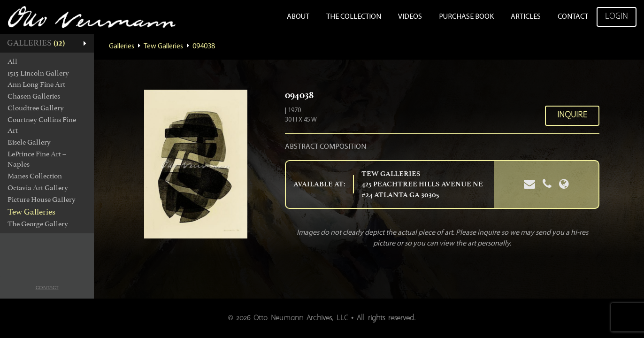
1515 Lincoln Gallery (38, 73)
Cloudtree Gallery (36, 108)
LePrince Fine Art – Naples (37, 159)
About (298, 17)
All (12, 61)
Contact (573, 17)
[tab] (47, 43)
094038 (204, 46)
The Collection (354, 17)
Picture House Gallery (42, 200)
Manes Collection (35, 176)
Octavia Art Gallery (38, 188)
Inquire (572, 115)
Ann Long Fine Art (36, 84)
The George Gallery (38, 224)
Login (617, 17)
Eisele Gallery (29, 142)
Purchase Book (466, 17)
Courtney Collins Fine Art (42, 125)
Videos (410, 17)
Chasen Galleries (34, 96)
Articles (526, 17)
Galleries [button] (36, 43)
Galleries (122, 46)
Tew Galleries (31, 212)
